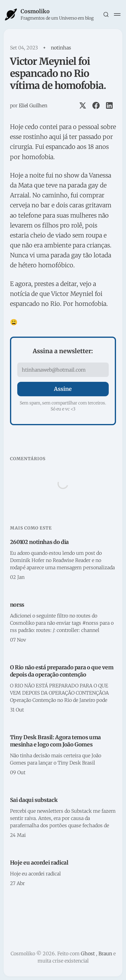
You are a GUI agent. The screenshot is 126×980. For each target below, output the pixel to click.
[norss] (63, 623)
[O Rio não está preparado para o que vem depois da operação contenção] (63, 689)
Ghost (88, 953)
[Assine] (63, 389)
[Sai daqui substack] (63, 818)
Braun (105, 953)
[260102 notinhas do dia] (63, 560)
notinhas (61, 48)
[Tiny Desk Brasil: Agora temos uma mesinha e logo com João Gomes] (63, 755)
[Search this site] (106, 14)
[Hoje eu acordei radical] (63, 873)
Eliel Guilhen (33, 105)
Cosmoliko (35, 11)
